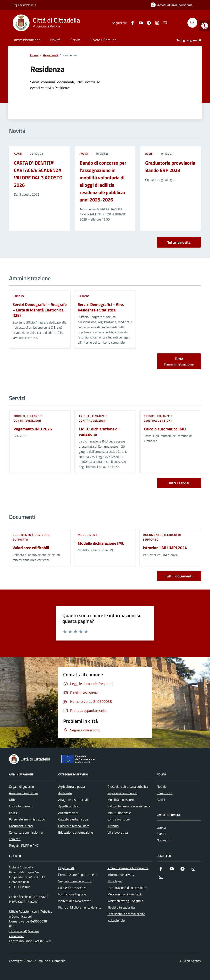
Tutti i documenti (179, 576)
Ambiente (65, 793)
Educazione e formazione (76, 832)
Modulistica (88, 535)
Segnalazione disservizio (75, 881)
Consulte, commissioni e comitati (26, 836)
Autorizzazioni (68, 813)
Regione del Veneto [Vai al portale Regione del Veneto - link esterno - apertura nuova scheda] (24, 5)
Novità (55, 40)
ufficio (18, 296)
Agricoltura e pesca (72, 786)
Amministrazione (27, 40)
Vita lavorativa (118, 832)
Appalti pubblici (69, 806)
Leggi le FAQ (67, 868)
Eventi (161, 834)
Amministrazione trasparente (128, 868)
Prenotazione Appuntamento (78, 875)
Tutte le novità (179, 242)
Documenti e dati (21, 826)
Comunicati (165, 793)
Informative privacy (121, 875)
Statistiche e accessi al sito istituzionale (126, 917)
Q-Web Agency (191, 961)
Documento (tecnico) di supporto (32, 537)
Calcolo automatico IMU (165, 429)
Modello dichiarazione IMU (101, 543)
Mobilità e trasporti (121, 800)
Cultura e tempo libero (74, 826)
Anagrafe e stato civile (74, 800)
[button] (205, 26)
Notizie (162, 786)
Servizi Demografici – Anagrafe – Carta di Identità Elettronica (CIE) (40, 310)
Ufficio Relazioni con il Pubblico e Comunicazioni (31, 914)
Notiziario (163, 840)
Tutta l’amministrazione (179, 361)
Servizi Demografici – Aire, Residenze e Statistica (101, 307)
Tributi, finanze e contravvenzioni (28, 418)
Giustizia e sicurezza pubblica (128, 786)
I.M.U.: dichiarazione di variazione (99, 432)
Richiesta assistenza (72, 888)
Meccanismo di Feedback (125, 894)
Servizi (75, 40)
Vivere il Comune (103, 40)
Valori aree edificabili (31, 548)
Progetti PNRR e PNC (24, 845)
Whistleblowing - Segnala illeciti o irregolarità (125, 904)
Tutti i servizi (179, 483)
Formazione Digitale (72, 894)
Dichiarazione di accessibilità (127, 888)
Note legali (115, 881)
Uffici (13, 800)
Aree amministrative (23, 793)
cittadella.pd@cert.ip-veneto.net (24, 934)
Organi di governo (21, 786)
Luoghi (161, 827)
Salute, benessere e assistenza (129, 806)
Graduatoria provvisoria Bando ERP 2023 (170, 166)
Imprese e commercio (122, 793)
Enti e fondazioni (21, 806)
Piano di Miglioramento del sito (80, 907)
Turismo (113, 826)
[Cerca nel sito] (192, 23)
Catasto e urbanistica (73, 819)
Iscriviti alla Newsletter (74, 901)
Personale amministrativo (27, 819)
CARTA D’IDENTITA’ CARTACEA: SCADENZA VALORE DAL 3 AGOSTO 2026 (38, 174)
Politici (14, 813)
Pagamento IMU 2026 (33, 429)
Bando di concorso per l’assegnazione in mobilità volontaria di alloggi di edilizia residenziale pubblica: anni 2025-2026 (103, 181)
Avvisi (18, 153)
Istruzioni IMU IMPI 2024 (165, 548)
